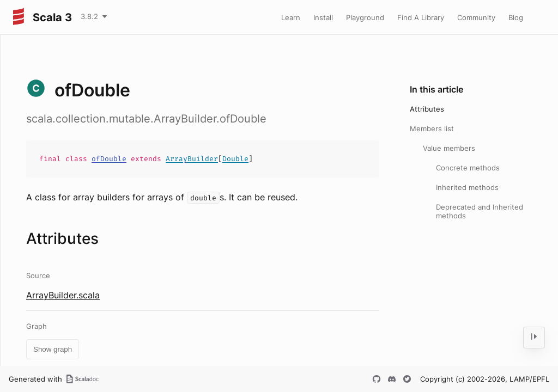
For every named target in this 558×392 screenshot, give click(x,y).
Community (476, 17)
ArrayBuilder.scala (63, 295)
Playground (365, 17)
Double (235, 159)
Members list (432, 128)
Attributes (427, 109)
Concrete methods (468, 168)
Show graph (53, 349)
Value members (449, 148)
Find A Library (421, 17)
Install (323, 17)
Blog (516, 17)
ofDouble (109, 159)
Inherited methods (467, 187)
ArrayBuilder (192, 159)
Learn (291, 17)
